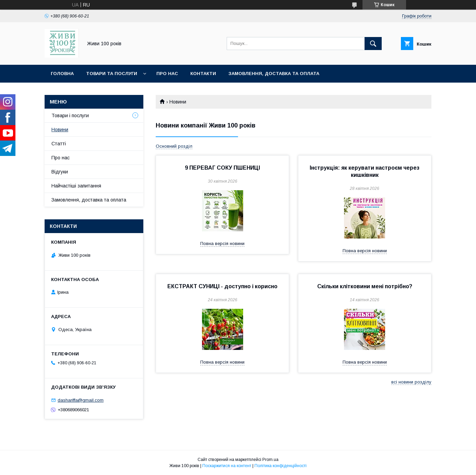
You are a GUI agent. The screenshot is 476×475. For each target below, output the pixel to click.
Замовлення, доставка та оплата (274, 74)
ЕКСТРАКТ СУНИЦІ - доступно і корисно (222, 286)
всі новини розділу (411, 382)
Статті (59, 144)
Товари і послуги (70, 115)
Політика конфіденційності (281, 466)
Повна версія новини (222, 243)
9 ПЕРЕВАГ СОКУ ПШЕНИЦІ (222, 168)
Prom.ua (270, 460)
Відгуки (60, 172)
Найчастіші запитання (76, 186)
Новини (60, 130)
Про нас (167, 74)
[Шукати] (373, 44)
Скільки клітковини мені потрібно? (365, 286)
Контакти (203, 74)
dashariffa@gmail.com (81, 400)
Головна (62, 74)
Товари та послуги (112, 74)
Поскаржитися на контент (227, 466)
